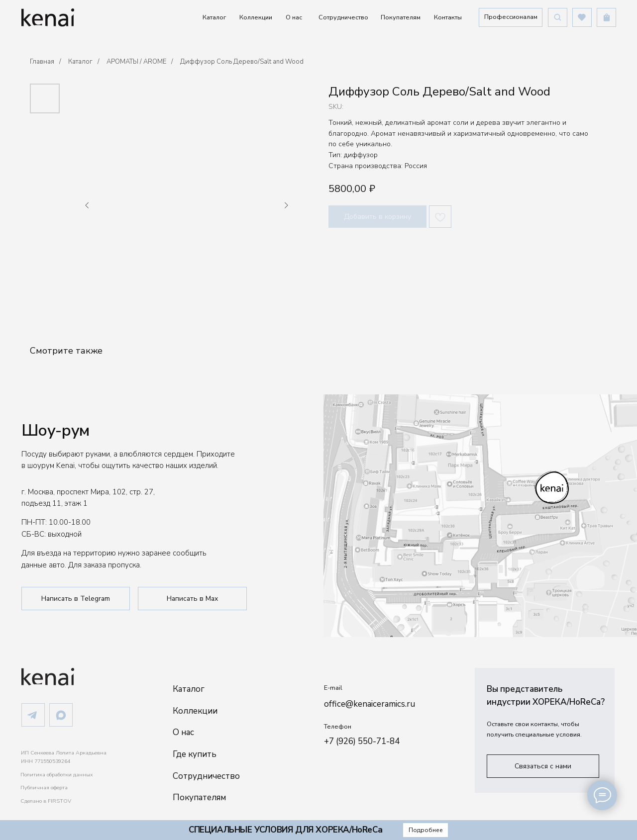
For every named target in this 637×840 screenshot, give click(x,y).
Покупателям (401, 17)
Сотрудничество (343, 17)
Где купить (195, 754)
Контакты (448, 17)
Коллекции (256, 17)
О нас (294, 17)
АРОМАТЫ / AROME (136, 62)
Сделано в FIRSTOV (46, 801)
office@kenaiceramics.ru (370, 704)
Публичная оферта (44, 788)
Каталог (214, 17)
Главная (42, 62)
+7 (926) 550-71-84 (362, 741)
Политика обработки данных (57, 775)
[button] (511, 17)
